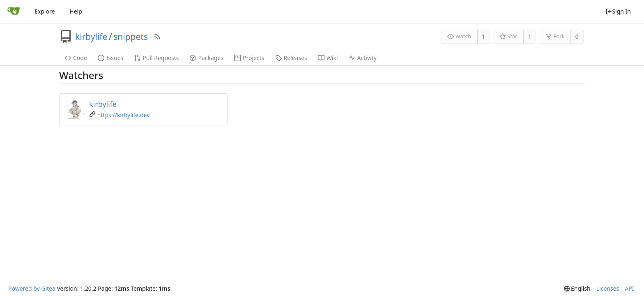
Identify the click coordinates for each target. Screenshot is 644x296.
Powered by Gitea (32, 288)
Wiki (328, 58)
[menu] (577, 289)
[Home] (14, 12)
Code (76, 58)
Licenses (608, 288)
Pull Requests (156, 58)
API (629, 288)
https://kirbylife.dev (124, 115)
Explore (45, 11)
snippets (131, 37)
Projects (249, 58)
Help (76, 11)
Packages (206, 58)
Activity (363, 58)
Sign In (618, 11)
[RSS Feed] (157, 37)
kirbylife (91, 37)
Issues (110, 58)
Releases (291, 58)
